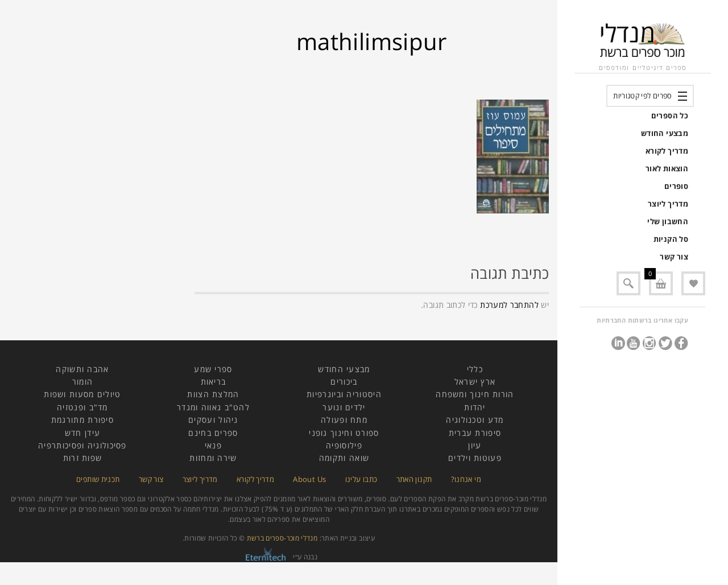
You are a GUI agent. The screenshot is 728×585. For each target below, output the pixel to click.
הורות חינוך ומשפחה (475, 394)
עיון (475, 445)
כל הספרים (670, 116)
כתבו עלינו (361, 479)
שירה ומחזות (213, 458)
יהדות (475, 407)
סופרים (676, 186)
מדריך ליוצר (668, 204)
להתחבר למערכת (509, 305)
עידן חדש (82, 433)
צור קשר (674, 257)
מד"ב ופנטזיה (82, 407)
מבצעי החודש (665, 133)
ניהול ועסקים (213, 420)
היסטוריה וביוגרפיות (344, 394)
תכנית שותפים (98, 479)
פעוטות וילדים (475, 458)
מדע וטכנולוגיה (475, 420)
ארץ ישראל (475, 382)
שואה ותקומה (344, 458)
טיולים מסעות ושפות (82, 394)
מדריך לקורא (667, 151)
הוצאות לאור (667, 168)
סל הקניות (671, 239)
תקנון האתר (414, 479)
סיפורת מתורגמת (82, 420)
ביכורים (344, 382)
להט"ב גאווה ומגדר (213, 407)
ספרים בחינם (213, 433)
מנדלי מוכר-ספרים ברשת (282, 538)
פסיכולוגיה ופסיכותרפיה (82, 445)
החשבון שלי (668, 221)
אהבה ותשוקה (82, 369)
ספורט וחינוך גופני (344, 433)
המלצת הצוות (213, 394)
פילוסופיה (344, 445)
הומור (83, 382)
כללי (475, 369)
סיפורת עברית (475, 433)
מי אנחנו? (466, 479)
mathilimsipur (372, 41)
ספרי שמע (213, 369)
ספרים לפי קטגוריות (642, 96)
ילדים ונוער (344, 407)
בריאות (214, 382)
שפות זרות (83, 458)
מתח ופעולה (344, 420)
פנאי (213, 445)
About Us (309, 479)
